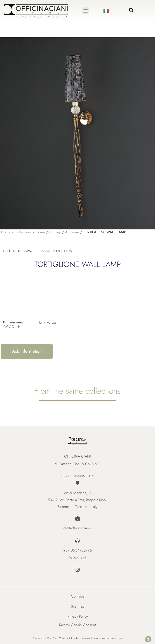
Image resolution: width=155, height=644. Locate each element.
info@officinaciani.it (77, 528)
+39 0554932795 (78, 550)
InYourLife (116, 638)
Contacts (78, 596)
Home (6, 232)
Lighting (55, 232)
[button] (86, 11)
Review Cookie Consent (77, 625)
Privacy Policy (78, 616)
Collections (23, 232)
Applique (72, 232)
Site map (78, 606)
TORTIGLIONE (63, 251)
